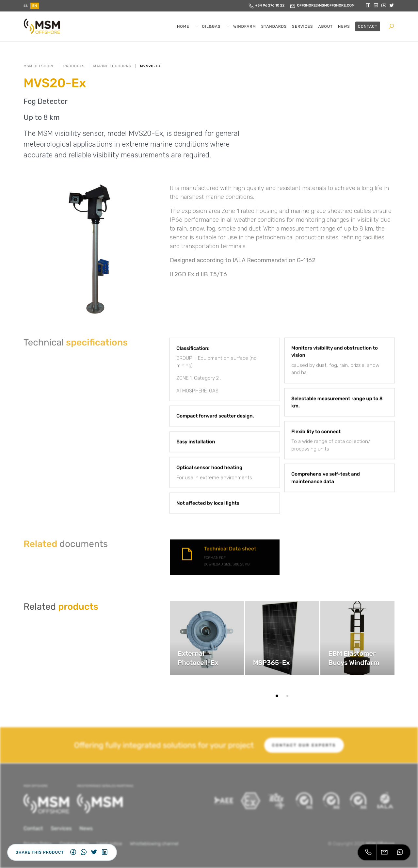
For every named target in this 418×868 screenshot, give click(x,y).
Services (302, 26)
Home (183, 26)
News (344, 26)
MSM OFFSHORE (39, 66)
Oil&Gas (211, 26)
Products (74, 66)
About (326, 26)
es (26, 6)
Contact (368, 26)
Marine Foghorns (113, 66)
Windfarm (244, 26)
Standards (274, 26)
